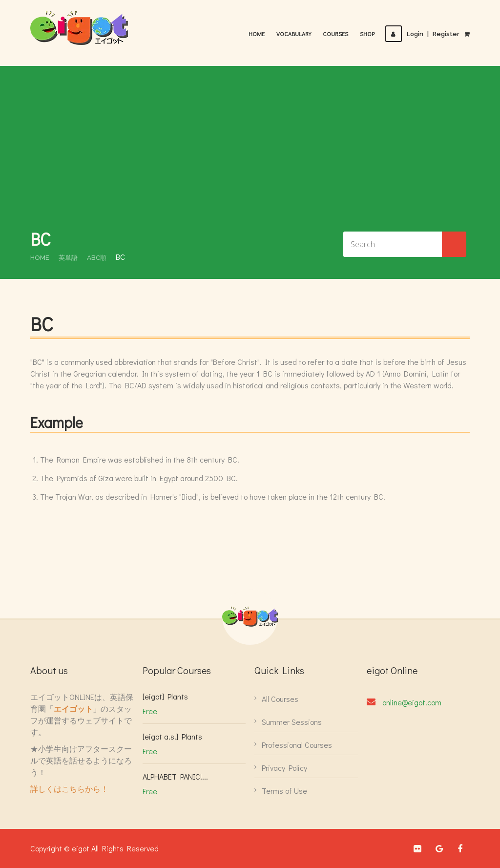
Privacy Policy (284, 768)
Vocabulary (297, 34)
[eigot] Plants (165, 696)
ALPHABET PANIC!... (175, 776)
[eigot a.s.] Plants (172, 736)
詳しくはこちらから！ (69, 789)
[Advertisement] (250, 154)
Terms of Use (284, 791)
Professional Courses (297, 745)
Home (260, 34)
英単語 (70, 257)
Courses (338, 34)
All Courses (280, 699)
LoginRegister (424, 34)
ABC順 (100, 257)
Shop (370, 34)
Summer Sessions (292, 722)
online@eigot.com (412, 702)
